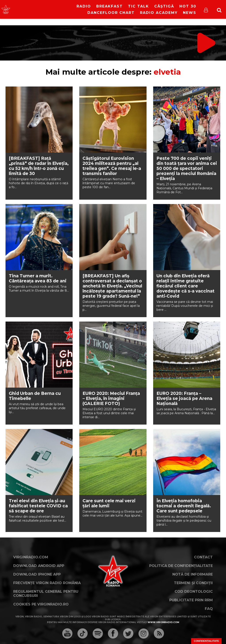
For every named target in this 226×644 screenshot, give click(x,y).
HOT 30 (188, 6)
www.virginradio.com (163, 622)
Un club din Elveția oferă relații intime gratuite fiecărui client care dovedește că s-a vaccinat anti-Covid (186, 286)
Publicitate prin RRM (191, 600)
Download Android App (39, 566)
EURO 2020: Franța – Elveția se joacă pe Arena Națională (184, 398)
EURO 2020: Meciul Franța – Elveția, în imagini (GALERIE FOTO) (111, 398)
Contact (203, 557)
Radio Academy (159, 13)
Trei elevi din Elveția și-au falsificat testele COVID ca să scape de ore (38, 506)
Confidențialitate (206, 641)
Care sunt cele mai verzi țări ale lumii (109, 503)
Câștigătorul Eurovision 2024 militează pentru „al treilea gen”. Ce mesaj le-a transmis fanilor (112, 166)
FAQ (209, 609)
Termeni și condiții (193, 583)
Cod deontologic (194, 592)
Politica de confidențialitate (181, 566)
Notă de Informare (193, 574)
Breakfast (109, 6)
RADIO (84, 6)
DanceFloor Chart (111, 13)
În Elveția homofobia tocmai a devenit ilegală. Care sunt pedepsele (184, 506)
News (190, 13)
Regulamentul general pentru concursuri (46, 594)
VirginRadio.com (31, 557)
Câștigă (164, 6)
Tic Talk (138, 6)
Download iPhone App (37, 574)
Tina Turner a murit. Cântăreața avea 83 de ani (38, 278)
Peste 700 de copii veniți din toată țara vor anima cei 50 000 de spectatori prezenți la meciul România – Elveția (187, 168)
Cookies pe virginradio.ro (41, 604)
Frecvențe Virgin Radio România (47, 583)
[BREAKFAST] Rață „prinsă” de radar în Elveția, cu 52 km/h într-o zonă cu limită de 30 (39, 166)
